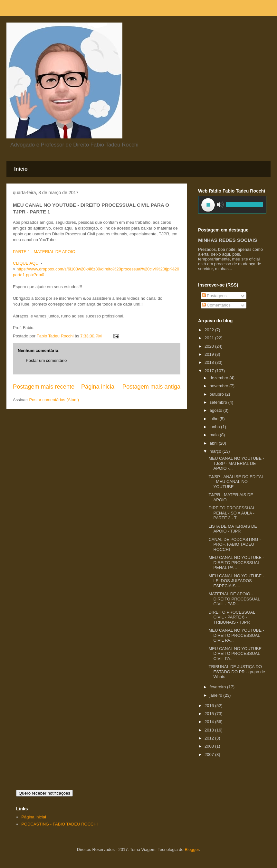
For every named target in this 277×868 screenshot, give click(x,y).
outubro (217, 394)
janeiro (217, 695)
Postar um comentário (46, 360)
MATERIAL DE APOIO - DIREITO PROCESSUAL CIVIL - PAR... (234, 599)
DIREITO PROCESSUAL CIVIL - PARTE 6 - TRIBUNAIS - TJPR (232, 617)
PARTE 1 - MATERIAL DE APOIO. (45, 252)
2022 (210, 330)
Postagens (214, 296)
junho (215, 427)
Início (21, 169)
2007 (210, 755)
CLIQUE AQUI (26, 263)
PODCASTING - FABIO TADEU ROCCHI (59, 824)
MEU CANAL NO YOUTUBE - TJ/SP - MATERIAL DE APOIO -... (236, 463)
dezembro (220, 378)
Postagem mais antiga (151, 387)
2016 (210, 706)
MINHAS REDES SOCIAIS (228, 240)
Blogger (192, 849)
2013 (210, 730)
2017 (210, 371)
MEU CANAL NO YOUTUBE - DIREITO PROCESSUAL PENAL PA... (236, 562)
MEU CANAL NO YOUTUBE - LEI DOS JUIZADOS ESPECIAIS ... (236, 581)
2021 (210, 338)
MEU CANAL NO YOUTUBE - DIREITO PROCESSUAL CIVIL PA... (236, 635)
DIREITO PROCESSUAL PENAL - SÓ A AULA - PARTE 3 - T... (232, 513)
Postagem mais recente (44, 387)
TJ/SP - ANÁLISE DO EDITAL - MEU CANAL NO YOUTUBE (236, 482)
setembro (219, 402)
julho (215, 419)
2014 (210, 722)
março (216, 451)
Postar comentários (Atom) (54, 400)
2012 (210, 738)
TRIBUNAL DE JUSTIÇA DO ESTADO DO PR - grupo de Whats (237, 672)
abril (214, 443)
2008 (210, 746)
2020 (210, 346)
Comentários (216, 305)
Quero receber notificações (44, 793)
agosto (217, 410)
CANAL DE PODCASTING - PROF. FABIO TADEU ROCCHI (234, 544)
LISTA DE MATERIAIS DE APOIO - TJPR (233, 529)
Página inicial (98, 387)
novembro (220, 386)
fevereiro (218, 687)
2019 (210, 354)
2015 (210, 714)
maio (215, 435)
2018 (210, 362)
